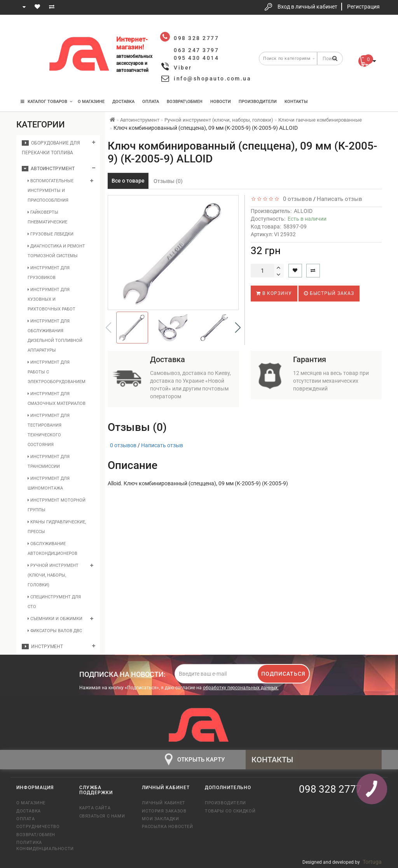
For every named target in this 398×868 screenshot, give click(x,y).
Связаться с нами (102, 816)
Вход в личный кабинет (307, 7)
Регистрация (363, 7)
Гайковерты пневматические (47, 217)
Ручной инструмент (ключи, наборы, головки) (53, 575)
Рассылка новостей (167, 827)
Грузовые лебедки (51, 234)
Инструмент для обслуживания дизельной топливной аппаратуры (55, 336)
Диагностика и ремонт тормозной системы (56, 251)
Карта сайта (95, 808)
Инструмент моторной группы (57, 505)
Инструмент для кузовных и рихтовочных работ (51, 299)
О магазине (91, 102)
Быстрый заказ (329, 293)
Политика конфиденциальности (42, 845)
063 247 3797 (29, 55)
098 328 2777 (29, 32)
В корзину (274, 293)
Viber (183, 68)
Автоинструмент (48, 169)
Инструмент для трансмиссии (49, 462)
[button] (238, 328)
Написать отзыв (340, 199)
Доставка (123, 102)
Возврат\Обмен (185, 102)
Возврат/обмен (36, 835)
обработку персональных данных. (241, 688)
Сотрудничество (38, 827)
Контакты (296, 102)
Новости (221, 102)
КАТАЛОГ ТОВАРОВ (46, 102)
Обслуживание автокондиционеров (52, 549)
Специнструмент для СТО (54, 602)
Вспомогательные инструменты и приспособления (51, 191)
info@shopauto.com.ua (212, 78)
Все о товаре (128, 181)
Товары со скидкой (230, 811)
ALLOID (303, 211)
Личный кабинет (163, 803)
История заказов (164, 811)
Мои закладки (160, 819)
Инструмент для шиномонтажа (49, 483)
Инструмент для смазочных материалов (57, 399)
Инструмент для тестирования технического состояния (49, 430)
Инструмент (42, 647)
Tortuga (372, 862)
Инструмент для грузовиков (49, 273)
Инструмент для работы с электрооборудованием (57, 372)
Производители (258, 102)
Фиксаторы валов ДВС (55, 631)
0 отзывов (296, 199)
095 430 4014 (30, 79)
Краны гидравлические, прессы (57, 527)
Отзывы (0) (168, 181)
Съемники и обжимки (55, 619)
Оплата (151, 102)
